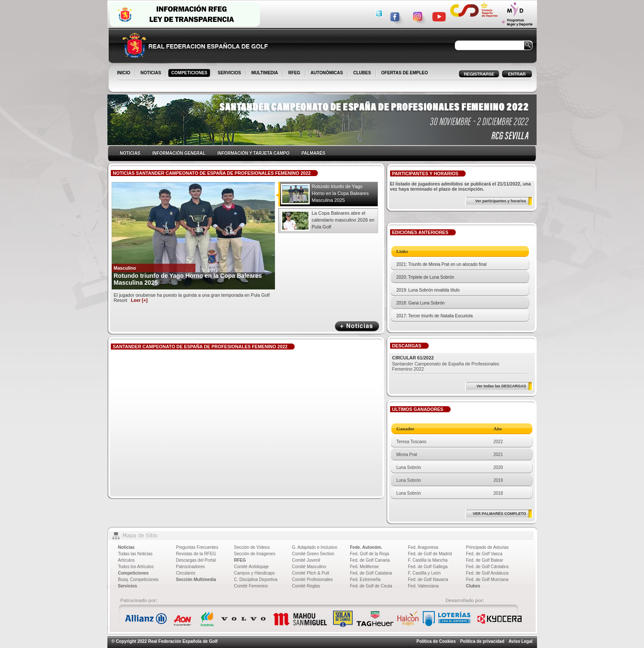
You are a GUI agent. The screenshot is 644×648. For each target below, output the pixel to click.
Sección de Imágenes (255, 554)
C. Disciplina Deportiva (256, 580)
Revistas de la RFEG (196, 554)
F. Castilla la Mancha (428, 560)
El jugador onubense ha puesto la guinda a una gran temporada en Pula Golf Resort (192, 298)
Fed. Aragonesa (423, 547)
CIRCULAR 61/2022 (413, 358)
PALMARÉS (313, 153)
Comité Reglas (306, 586)
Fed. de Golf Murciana (487, 580)
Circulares (186, 573)
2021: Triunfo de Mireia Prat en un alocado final (442, 264)
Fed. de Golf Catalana (371, 573)
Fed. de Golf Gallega (428, 567)
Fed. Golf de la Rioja (370, 554)
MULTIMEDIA (265, 73)
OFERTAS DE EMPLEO (404, 73)
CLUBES (362, 73)
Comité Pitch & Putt (311, 573)
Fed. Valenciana (424, 586)
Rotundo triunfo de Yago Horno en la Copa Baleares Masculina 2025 (340, 193)
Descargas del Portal (196, 560)
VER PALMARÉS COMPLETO (499, 514)
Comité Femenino (251, 586)
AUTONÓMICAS (327, 73)
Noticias (127, 547)
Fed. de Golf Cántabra (487, 567)
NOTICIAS (151, 73)
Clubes (473, 586)
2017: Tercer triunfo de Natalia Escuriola (435, 316)
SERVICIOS (230, 73)
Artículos (127, 560)
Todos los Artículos (136, 567)
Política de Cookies (436, 641)
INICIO (125, 73)
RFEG (295, 73)
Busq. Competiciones (139, 580)
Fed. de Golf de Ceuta (371, 586)
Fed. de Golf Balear (485, 560)
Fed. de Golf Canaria (370, 560)
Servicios (128, 586)
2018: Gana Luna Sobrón (421, 303)
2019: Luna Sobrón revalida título (428, 290)
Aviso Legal (521, 641)
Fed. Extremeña (365, 580)
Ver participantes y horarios (501, 201)
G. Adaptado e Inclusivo (315, 547)
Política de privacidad (482, 641)
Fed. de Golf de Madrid (430, 554)
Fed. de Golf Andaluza (487, 573)
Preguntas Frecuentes (197, 547)
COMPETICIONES (190, 73)
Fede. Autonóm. (366, 547)
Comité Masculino (309, 567)
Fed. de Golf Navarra (428, 580)
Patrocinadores (191, 567)
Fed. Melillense (365, 567)
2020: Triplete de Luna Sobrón (426, 277)
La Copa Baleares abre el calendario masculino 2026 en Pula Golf (343, 220)
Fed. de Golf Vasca (484, 554)
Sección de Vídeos (252, 547)
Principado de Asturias (488, 547)
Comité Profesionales (313, 580)
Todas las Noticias (136, 554)
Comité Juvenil (306, 560)
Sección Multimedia (196, 580)
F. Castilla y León (424, 573)
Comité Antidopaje (252, 567)
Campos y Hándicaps (255, 573)
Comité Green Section (313, 554)
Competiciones (134, 573)
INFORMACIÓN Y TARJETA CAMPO (253, 153)
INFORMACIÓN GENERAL (179, 153)
